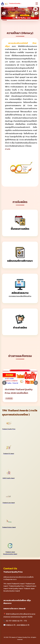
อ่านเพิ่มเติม (9, 401)
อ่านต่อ (8, 149)
